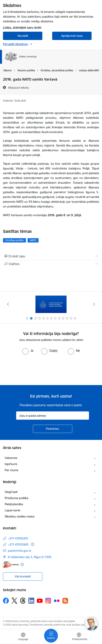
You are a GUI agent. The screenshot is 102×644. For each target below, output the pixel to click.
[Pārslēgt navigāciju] (51, 636)
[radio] (28, 351)
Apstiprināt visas (72, 36)
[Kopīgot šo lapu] (51, 264)
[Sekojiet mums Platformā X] (14, 601)
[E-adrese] (11, 565)
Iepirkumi (11, 464)
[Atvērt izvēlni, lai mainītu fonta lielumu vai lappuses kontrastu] (79, 637)
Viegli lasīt (11, 492)
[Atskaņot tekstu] (19, 88)
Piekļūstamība (14, 504)
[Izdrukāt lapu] (51, 256)
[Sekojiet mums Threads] (23, 601)
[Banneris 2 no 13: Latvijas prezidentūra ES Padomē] (51, 304)
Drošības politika (14, 240)
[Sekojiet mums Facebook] (6, 601)
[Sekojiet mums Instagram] (48, 601)
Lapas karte (13, 510)
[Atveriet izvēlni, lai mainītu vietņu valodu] (23, 637)
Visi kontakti (23, 576)
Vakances (11, 458)
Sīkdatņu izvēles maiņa (20, 516)
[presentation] (33, 369)
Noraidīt (23, 36)
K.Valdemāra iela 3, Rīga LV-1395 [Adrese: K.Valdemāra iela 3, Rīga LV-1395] (30, 557)
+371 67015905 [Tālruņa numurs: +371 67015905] (18, 545)
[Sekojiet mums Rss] (65, 601)
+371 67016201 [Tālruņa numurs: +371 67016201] (18, 538)
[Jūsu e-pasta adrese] (53, 416)
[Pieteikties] (53, 429)
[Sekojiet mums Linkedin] (31, 601)
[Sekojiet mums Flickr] (57, 600)
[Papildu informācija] (33, 544)
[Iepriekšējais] (8, 304)
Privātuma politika (17, 498)
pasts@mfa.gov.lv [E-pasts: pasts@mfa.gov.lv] (19, 551)
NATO (33, 240)
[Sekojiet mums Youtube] (40, 600)
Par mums (12, 470)
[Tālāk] (94, 304)
